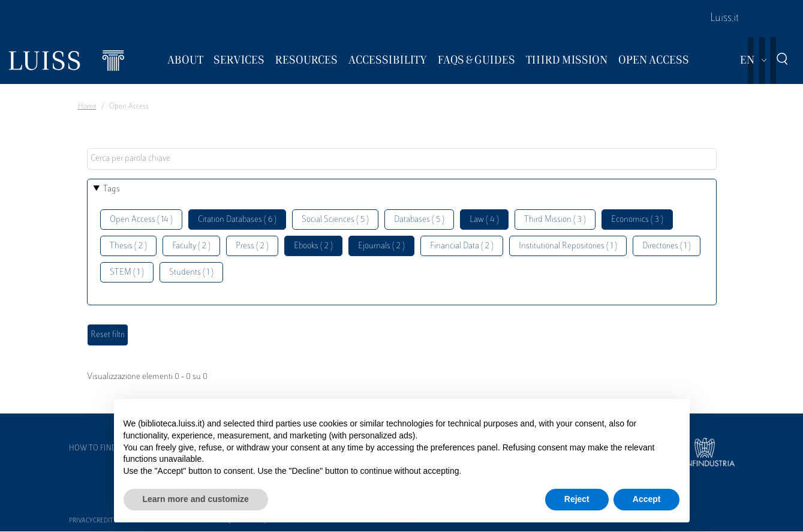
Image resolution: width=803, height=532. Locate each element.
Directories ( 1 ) (667, 246)
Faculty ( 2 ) (191, 246)
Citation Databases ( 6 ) (237, 220)
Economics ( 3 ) (637, 220)
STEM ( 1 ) (127, 273)
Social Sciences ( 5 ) (335, 220)
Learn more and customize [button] (196, 499)
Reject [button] (577, 499)
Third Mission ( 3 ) (555, 220)
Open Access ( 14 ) (141, 220)
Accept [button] (647, 499)
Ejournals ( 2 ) (381, 246)
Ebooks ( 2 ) (313, 246)
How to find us (98, 449)
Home (87, 107)
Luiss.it (724, 19)
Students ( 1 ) (191, 273)
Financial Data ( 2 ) (462, 246)
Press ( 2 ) (252, 246)
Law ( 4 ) (484, 220)
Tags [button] (112, 189)
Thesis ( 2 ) (128, 246)
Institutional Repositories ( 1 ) (568, 246)
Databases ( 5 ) (419, 220)
